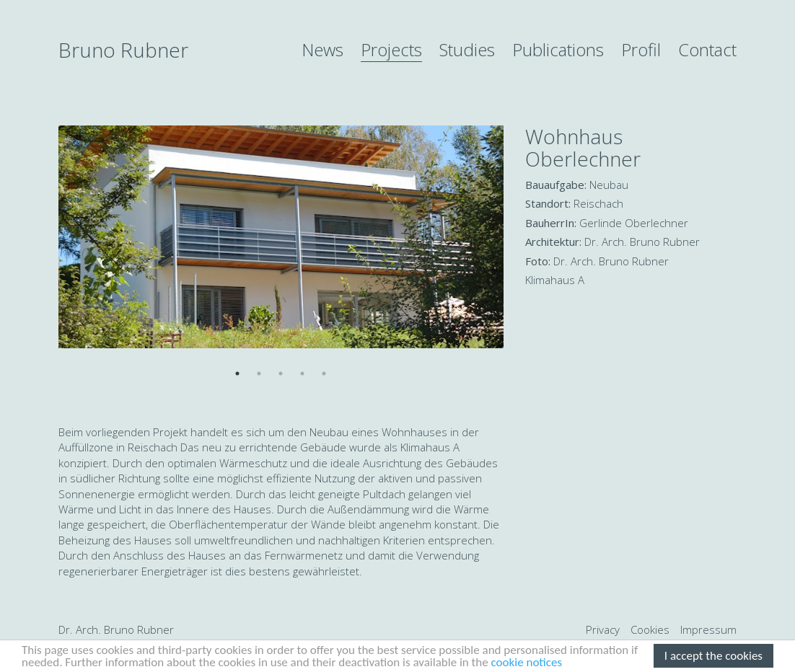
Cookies (650, 629)
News (322, 49)
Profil (641, 49)
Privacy (603, 629)
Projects (391, 49)
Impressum (708, 629)
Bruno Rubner (123, 50)
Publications (558, 49)
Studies (467, 49)
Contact (707, 49)
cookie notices (527, 663)
